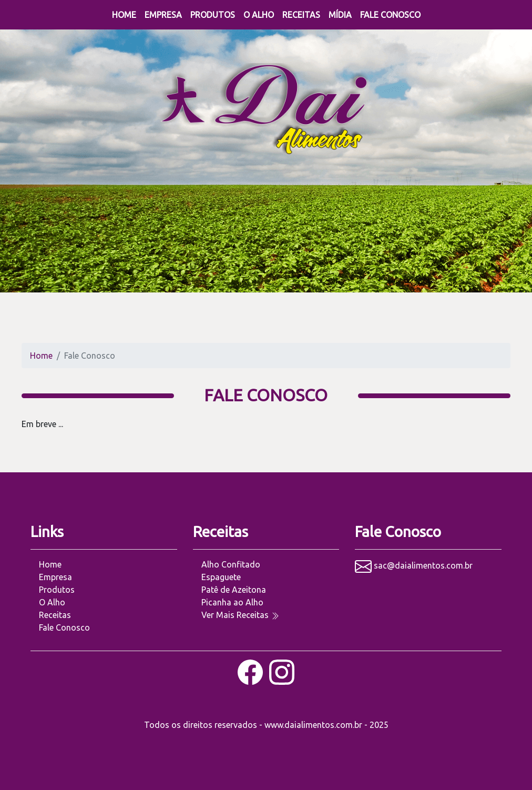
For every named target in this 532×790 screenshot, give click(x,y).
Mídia (340, 15)
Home (124, 15)
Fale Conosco (390, 15)
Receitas (301, 15)
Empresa (163, 15)
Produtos (213, 15)
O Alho (259, 15)
